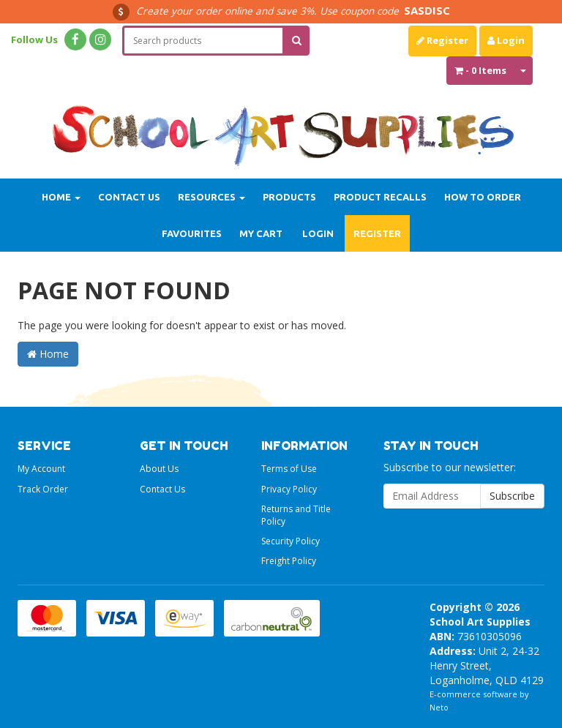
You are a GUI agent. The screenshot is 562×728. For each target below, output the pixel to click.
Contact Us (129, 197)
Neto (439, 707)
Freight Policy (289, 561)
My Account (41, 469)
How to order (483, 197)
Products (289, 197)
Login (506, 40)
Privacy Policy (289, 489)
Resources (211, 197)
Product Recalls (380, 197)
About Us (159, 469)
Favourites (192, 233)
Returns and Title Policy (296, 515)
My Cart (261, 233)
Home (61, 197)
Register (442, 40)
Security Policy (291, 541)
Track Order (43, 489)
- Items (480, 70)
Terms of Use (289, 469)
